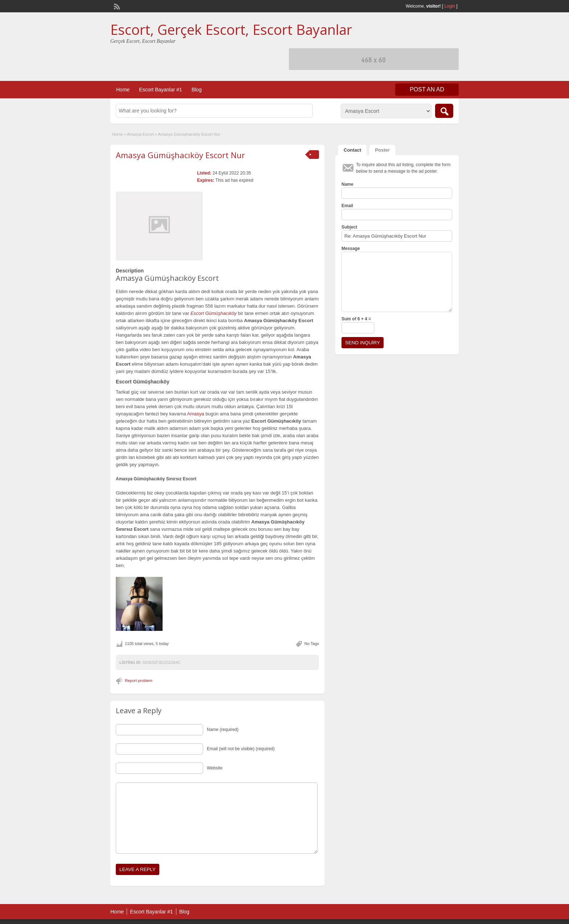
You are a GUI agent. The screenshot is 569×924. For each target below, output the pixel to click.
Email (347, 206)
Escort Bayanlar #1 (160, 90)
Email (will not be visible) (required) (241, 749)
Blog (197, 90)
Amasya (196, 414)
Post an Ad (427, 89)
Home (123, 90)
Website (215, 768)
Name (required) (223, 730)
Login (450, 6)
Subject (349, 227)
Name (347, 184)
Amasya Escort (140, 134)
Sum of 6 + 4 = (356, 319)
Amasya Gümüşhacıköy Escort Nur (180, 155)
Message (351, 249)
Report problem (139, 681)
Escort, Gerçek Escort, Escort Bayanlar (231, 29)
